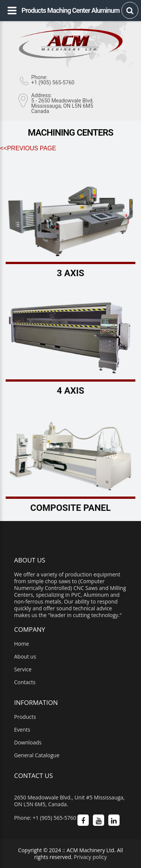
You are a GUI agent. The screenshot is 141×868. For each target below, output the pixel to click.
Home (22, 644)
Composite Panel (70, 508)
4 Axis (70, 391)
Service (23, 669)
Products (25, 717)
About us (25, 657)
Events (22, 730)
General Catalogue (37, 755)
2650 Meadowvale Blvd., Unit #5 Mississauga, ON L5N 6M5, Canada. (70, 801)
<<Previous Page (28, 148)
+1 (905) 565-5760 (53, 83)
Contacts (25, 682)
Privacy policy (90, 857)
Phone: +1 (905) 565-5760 (45, 818)
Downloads (28, 743)
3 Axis (70, 273)
